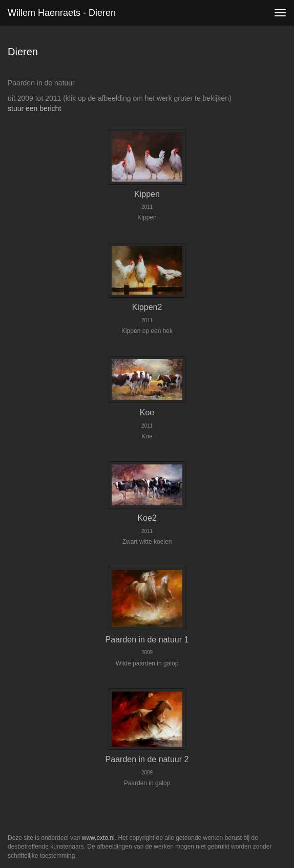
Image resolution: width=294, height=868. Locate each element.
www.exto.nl (98, 838)
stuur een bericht (34, 108)
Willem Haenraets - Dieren (62, 13)
